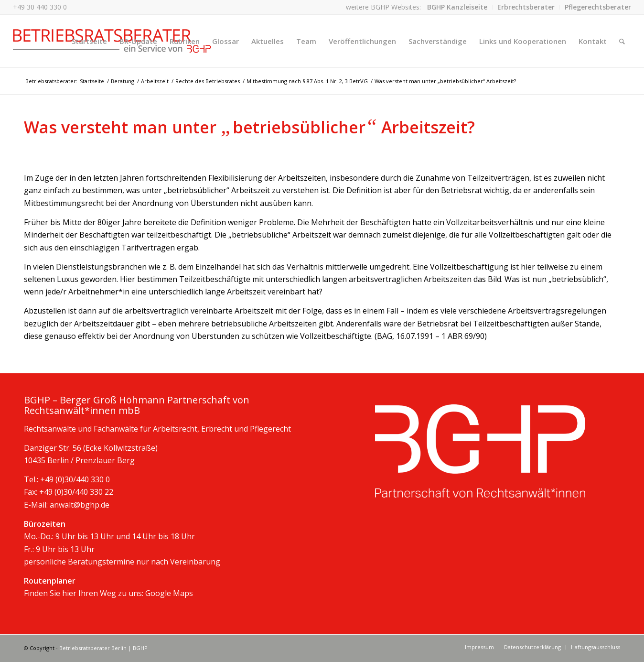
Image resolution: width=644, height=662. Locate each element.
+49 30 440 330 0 (40, 7)
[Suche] (622, 41)
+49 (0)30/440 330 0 (75, 479)
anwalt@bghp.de (80, 505)
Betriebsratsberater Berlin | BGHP (103, 648)
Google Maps (169, 593)
